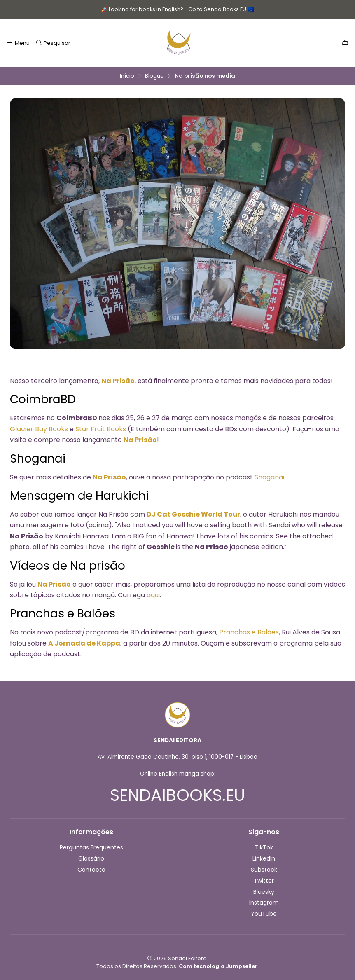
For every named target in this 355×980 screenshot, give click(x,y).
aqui (153, 595)
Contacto (91, 870)
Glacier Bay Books (39, 429)
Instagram (264, 903)
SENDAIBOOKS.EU (177, 795)
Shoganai (269, 477)
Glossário (91, 858)
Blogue (154, 76)
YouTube (264, 914)
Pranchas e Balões (249, 632)
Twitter (264, 881)
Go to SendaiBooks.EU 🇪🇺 (221, 9)
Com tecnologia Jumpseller (218, 966)
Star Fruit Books (101, 429)
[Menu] (18, 43)
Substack (264, 870)
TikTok (264, 847)
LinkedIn (264, 858)
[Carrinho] (345, 43)
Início (127, 76)
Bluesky (264, 892)
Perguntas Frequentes (91, 847)
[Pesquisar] (53, 43)
